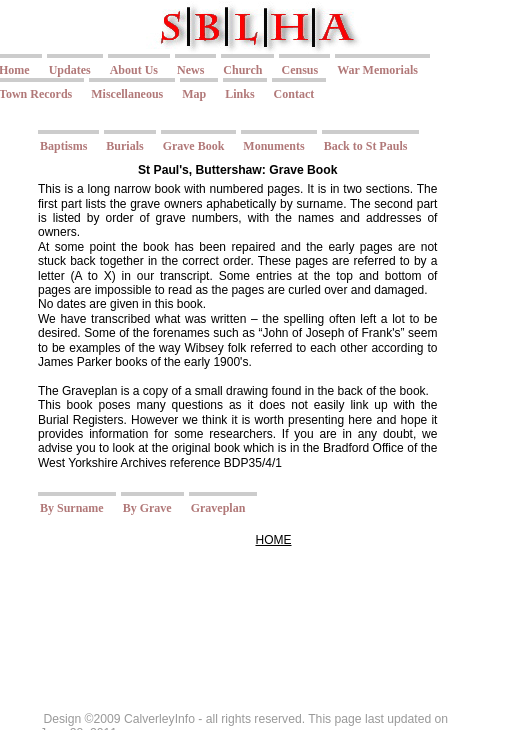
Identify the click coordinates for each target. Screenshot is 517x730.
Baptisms (63, 146)
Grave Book (194, 146)
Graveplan (218, 508)
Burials (124, 146)
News (190, 70)
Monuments (273, 146)
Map (194, 94)
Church (242, 70)
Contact (294, 94)
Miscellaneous (127, 94)
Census (299, 70)
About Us (134, 70)
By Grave (147, 508)
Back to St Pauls (366, 146)
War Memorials (377, 70)
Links (239, 94)
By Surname (72, 508)
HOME (274, 540)
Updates (70, 70)
